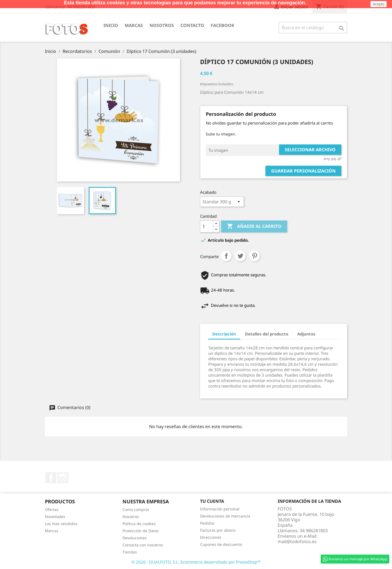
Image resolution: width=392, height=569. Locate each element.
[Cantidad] (207, 226)
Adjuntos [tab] (306, 334)
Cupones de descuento (221, 544)
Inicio (111, 25)
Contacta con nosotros (143, 545)
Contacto (192, 25)
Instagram (63, 478)
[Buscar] (313, 28)
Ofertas (52, 509)
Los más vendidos (61, 524)
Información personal (220, 509)
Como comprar (136, 509)
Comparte (226, 256)
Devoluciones (135, 538)
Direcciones (211, 537)
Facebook (223, 25)
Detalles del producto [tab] (267, 334)
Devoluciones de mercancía (225, 516)
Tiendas (130, 552)
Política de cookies (139, 524)
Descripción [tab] (224, 334)
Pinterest (255, 256)
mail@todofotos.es (297, 541)
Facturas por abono (218, 530)
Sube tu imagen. (221, 134)
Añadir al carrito (254, 226)
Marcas (134, 25)
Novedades (55, 517)
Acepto (379, 4)
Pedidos (207, 523)
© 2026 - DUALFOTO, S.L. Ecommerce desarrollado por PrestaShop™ (196, 562)
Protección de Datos (141, 531)
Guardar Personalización (303, 171)
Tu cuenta (212, 501)
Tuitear (240, 256)
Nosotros (162, 25)
